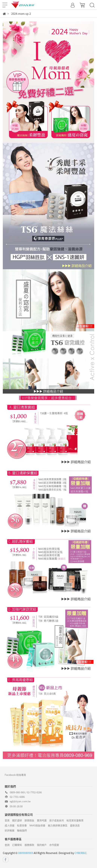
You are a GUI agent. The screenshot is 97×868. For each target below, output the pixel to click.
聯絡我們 (22, 830)
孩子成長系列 (57, 820)
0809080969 (26, 853)
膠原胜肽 (29, 820)
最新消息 (75, 825)
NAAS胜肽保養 (37, 825)
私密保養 (22, 825)
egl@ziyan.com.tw (20, 801)
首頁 (7, 820)
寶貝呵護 (42, 820)
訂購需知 (17, 845)
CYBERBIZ (80, 853)
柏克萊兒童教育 (75, 820)
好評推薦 (10, 830)
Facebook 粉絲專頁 (15, 775)
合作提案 (54, 845)
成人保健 (10, 825)
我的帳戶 (42, 845)
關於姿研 (17, 820)
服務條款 (29, 845)
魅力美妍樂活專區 (58, 825)
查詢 (7, 845)
